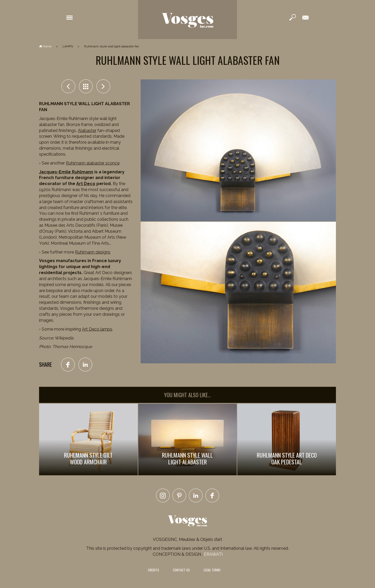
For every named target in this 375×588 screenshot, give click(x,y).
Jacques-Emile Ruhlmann (66, 172)
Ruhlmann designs (93, 252)
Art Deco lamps (97, 329)
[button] (70, 17)
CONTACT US (181, 570)
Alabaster (87, 131)
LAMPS (68, 46)
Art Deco (86, 184)
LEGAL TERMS (212, 570)
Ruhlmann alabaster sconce (93, 163)
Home (45, 46)
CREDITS (154, 570)
